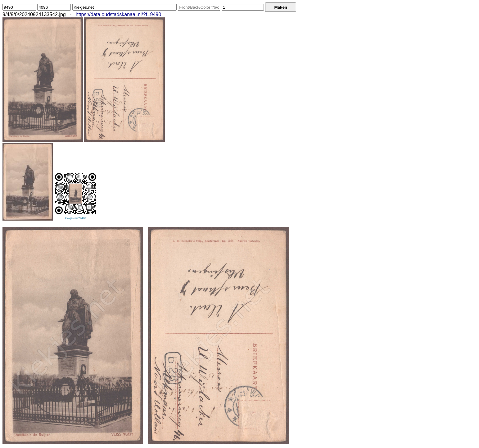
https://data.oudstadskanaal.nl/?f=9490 (118, 14)
